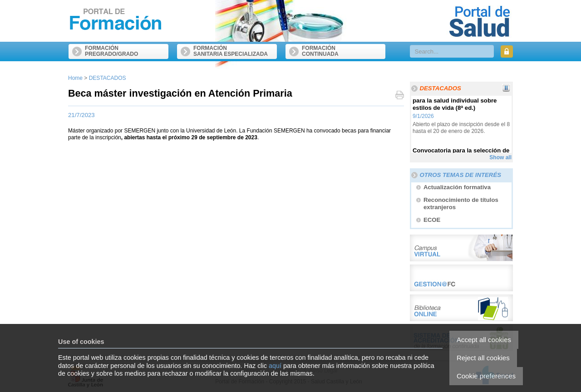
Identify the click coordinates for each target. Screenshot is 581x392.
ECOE (432, 220)
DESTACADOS (108, 78)
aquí (275, 366)
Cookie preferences (486, 376)
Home (75, 78)
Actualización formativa (457, 187)
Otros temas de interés (460, 175)
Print (400, 96)
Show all (500, 157)
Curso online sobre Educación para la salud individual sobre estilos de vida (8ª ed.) (456, 103)
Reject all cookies (483, 358)
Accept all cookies (484, 340)
